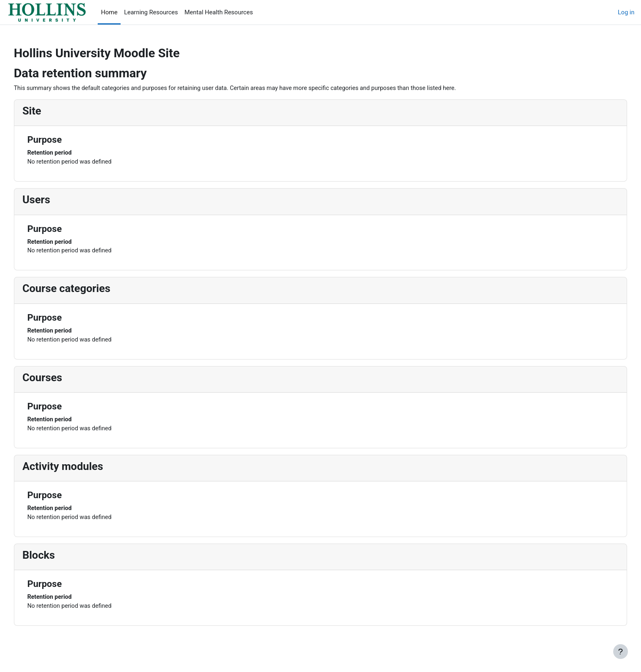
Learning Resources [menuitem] (151, 12)
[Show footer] (621, 652)
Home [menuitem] (109, 12)
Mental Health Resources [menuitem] (219, 12)
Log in (626, 12)
